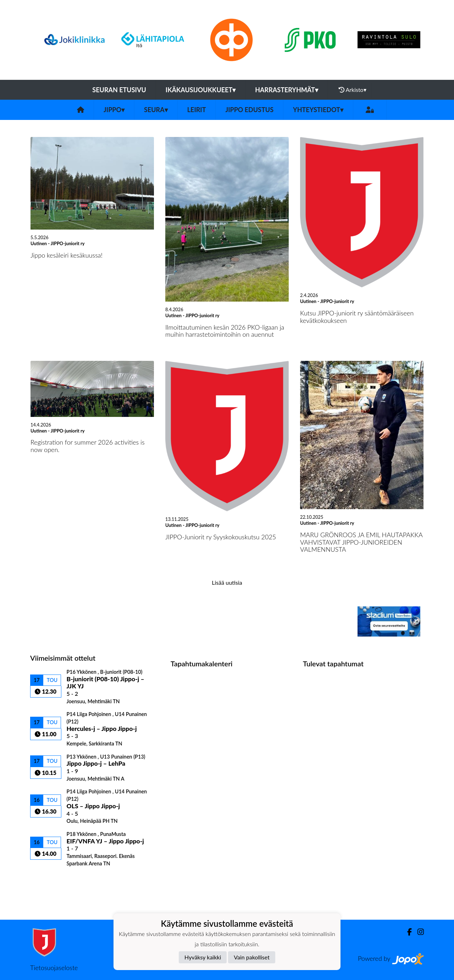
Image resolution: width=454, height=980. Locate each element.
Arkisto (353, 90)
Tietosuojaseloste (54, 968)
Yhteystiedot (318, 110)
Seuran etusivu (119, 90)
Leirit (197, 110)
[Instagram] (418, 932)
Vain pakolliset (252, 957)
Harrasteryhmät (287, 90)
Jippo (114, 110)
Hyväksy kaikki (203, 957)
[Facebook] (407, 932)
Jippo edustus (249, 110)
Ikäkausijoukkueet (201, 90)
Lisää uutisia (227, 582)
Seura (156, 110)
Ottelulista (48, 879)
